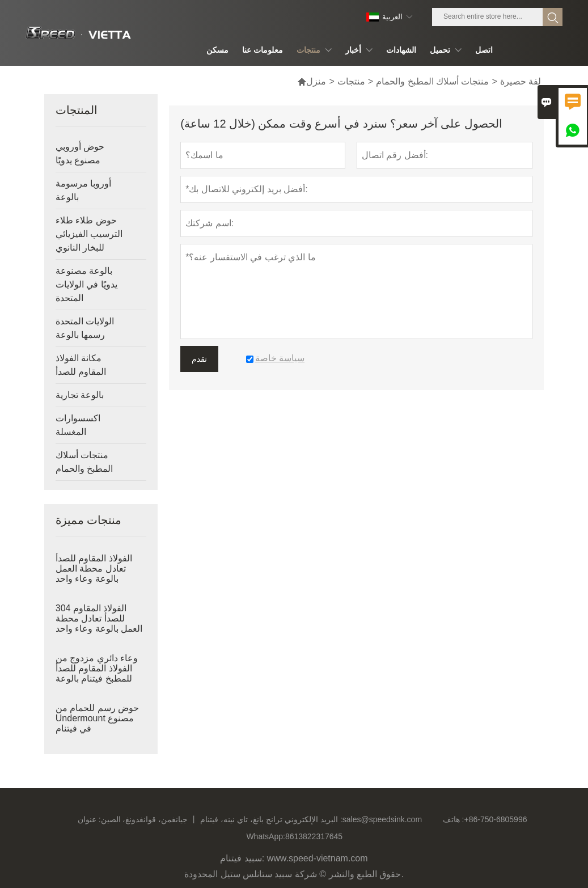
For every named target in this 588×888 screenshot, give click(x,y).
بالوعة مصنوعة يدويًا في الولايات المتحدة (86, 284)
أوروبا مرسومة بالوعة (83, 190)
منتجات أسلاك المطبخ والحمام (432, 81)
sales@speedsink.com (382, 819)
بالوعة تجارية (80, 395)
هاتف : (454, 819)
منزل (312, 81)
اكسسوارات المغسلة (78, 425)
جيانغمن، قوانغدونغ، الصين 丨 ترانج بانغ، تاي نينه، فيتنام (192, 819)
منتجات (351, 81)
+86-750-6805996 (496, 819)
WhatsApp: (265, 836)
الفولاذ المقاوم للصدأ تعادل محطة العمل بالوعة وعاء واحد (94, 568)
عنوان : (89, 819)
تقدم (199, 359)
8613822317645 (314, 836)
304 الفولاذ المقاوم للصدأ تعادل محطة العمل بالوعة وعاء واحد (99, 618)
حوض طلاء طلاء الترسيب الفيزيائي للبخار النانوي (89, 234)
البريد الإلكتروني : (314, 819)
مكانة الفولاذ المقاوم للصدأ (81, 365)
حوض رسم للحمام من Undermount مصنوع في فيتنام (97, 718)
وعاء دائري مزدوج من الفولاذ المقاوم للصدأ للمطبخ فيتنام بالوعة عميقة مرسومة (97, 673)
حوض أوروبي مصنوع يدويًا (80, 153)
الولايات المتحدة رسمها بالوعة (85, 328)
